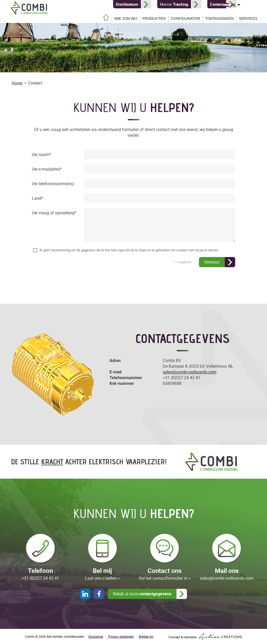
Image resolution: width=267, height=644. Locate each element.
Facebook (99, 594)
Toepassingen (219, 18)
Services (248, 18)
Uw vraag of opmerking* (54, 213)
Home (106, 17)
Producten (154, 18)
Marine (174, 4)
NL (252, 5)
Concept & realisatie (205, 636)
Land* (37, 198)
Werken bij (146, 636)
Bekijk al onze (142, 594)
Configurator (185, 18)
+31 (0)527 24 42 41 (181, 378)
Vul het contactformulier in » (165, 578)
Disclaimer (96, 636)
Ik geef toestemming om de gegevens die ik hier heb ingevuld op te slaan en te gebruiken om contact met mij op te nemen (129, 250)
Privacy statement (121, 636)
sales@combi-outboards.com (190, 372)
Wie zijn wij (126, 18)
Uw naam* (41, 155)
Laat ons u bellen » (102, 578)
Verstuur (212, 262)
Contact (35, 83)
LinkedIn (85, 594)
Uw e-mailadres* (47, 169)
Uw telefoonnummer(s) (53, 184)
